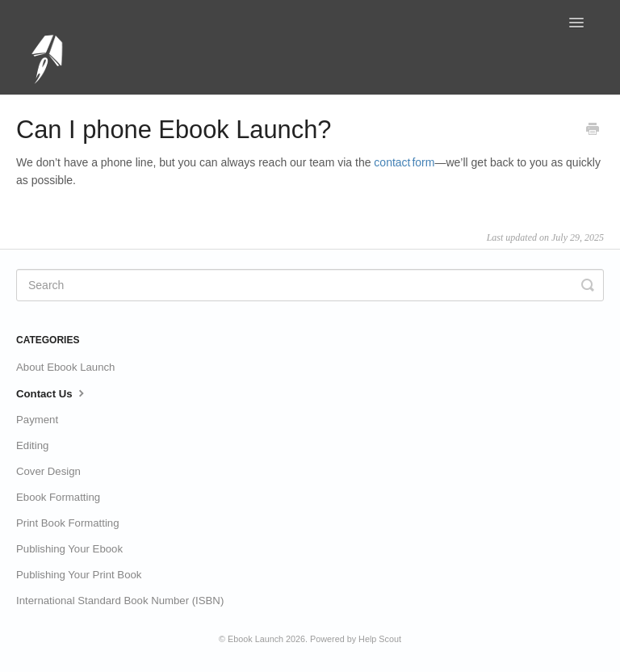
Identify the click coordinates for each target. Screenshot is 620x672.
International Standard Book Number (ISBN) (120, 601)
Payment (37, 420)
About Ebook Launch (65, 367)
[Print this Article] (593, 131)
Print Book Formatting (68, 523)
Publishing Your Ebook (69, 549)
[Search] (310, 285)
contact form (404, 162)
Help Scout (380, 639)
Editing (32, 445)
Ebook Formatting (58, 497)
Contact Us (52, 393)
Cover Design (48, 471)
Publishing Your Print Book (79, 575)
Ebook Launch (256, 639)
